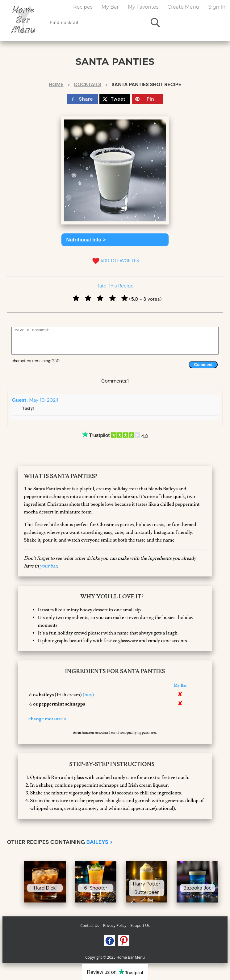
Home (56, 84)
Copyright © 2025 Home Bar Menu (115, 957)
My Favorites (143, 7)
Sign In (217, 7)
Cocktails (88, 84)
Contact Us (90, 926)
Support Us (140, 926)
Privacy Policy (115, 926)
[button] (115, 240)
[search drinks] (156, 22)
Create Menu (184, 7)
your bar (48, 566)
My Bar (110, 7)
